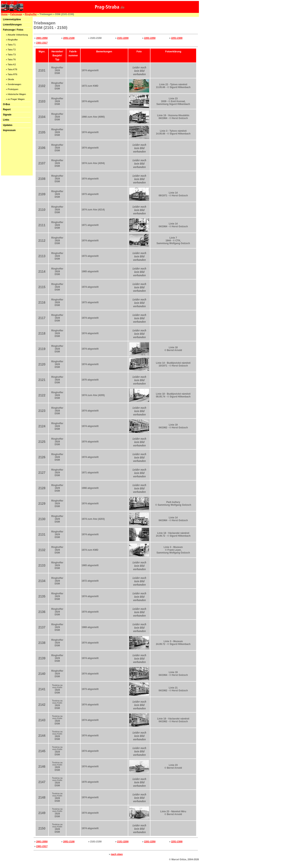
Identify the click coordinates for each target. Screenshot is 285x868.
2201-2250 (150, 38)
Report (7, 109)
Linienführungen (12, 25)
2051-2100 (69, 38)
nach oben (117, 854)
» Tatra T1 (11, 45)
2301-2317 (42, 43)
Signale (7, 115)
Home (4, 14)
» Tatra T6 (11, 59)
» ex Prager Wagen (15, 99)
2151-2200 (123, 38)
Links (6, 120)
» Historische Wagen (16, 94)
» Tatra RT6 (12, 74)
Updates (8, 125)
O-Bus (7, 104)
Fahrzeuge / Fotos (13, 30)
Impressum (9, 130)
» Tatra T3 (11, 55)
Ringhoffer (31, 14)
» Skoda (10, 79)
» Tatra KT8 (12, 69)
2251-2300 (177, 38)
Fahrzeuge (16, 14)
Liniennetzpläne (12, 19)
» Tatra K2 (11, 64)
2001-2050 (42, 38)
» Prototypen (12, 89)
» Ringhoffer (12, 40)
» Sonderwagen (14, 84)
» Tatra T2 (11, 50)
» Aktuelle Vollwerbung (17, 35)
